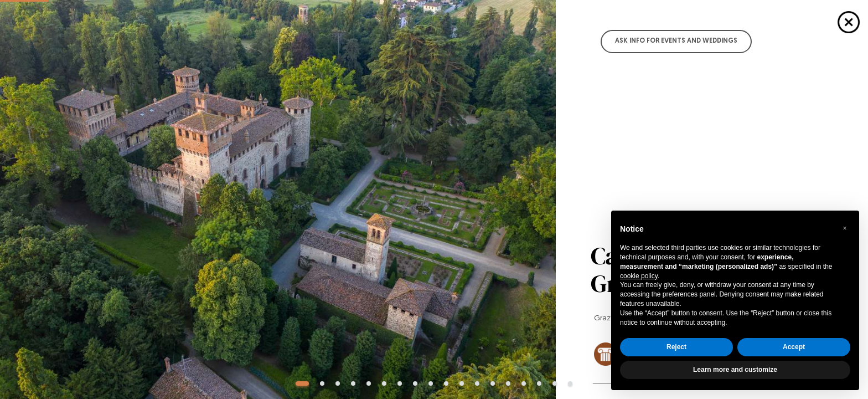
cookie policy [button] (639, 276)
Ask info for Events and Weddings (676, 41)
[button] (845, 228)
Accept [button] (794, 347)
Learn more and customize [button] (735, 370)
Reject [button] (676, 347)
